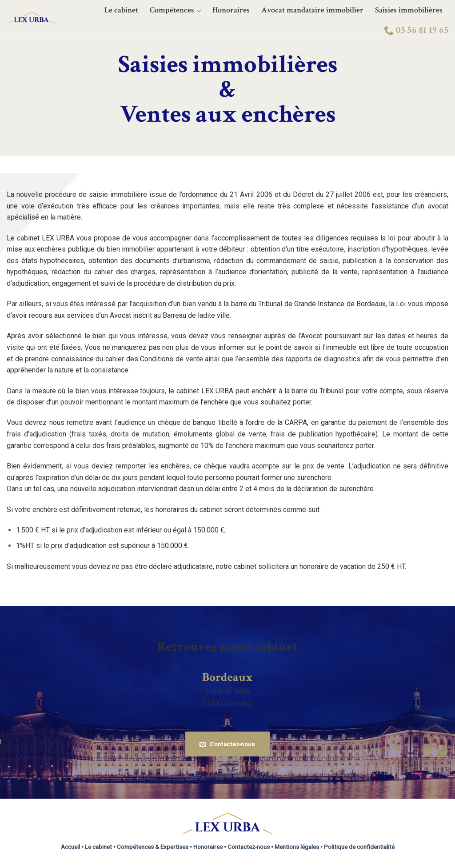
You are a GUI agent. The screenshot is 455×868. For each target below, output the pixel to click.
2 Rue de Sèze (228, 692)
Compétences (175, 10)
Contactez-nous (249, 847)
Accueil (70, 847)
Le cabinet (121, 10)
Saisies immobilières (409, 10)
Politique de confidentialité (359, 847)
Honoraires (231, 10)
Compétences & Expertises (153, 847)
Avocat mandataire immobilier (312, 10)
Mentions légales (297, 847)
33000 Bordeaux (228, 703)
